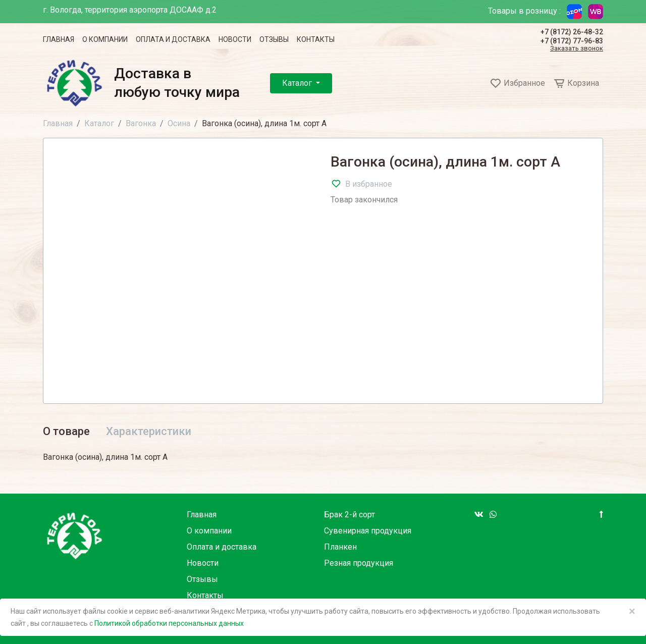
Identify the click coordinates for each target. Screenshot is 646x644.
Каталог (298, 83)
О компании (105, 39)
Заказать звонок (577, 49)
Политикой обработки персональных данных (169, 623)
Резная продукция (359, 563)
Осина (179, 123)
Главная (59, 39)
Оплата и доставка (173, 39)
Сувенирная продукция (368, 531)
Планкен (340, 547)
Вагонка (141, 123)
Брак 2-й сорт (349, 515)
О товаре (66, 431)
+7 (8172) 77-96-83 (572, 41)
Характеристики (149, 431)
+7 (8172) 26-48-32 (572, 32)
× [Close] (632, 611)
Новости (235, 39)
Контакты (316, 39)
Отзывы (274, 39)
